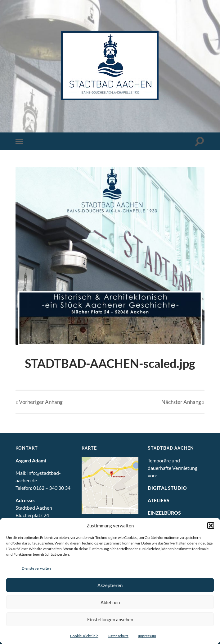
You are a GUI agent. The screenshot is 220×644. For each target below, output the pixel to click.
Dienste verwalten (36, 568)
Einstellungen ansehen (110, 619)
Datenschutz (118, 636)
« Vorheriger (39, 402)
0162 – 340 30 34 (52, 488)
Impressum (147, 636)
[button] (211, 526)
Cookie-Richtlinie (84, 636)
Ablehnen (110, 602)
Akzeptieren (110, 585)
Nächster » (183, 402)
